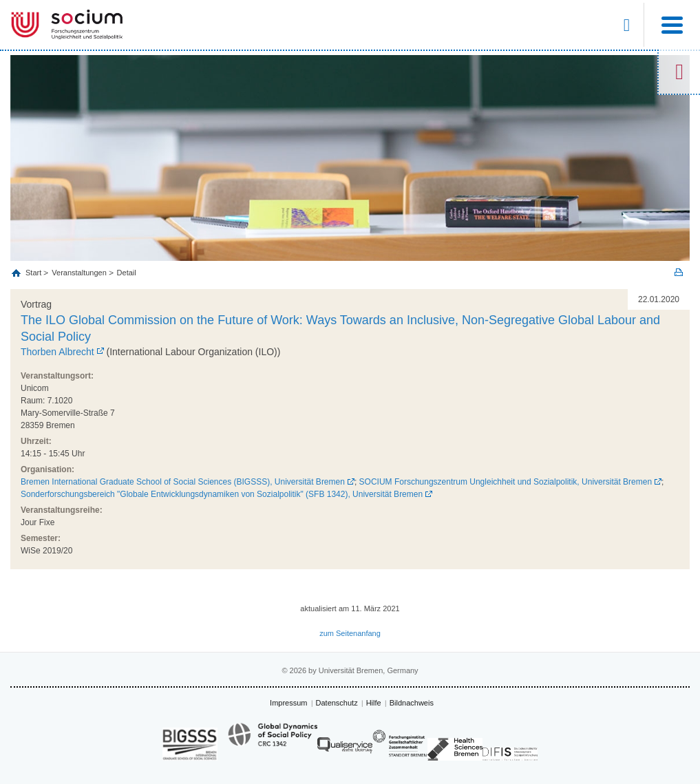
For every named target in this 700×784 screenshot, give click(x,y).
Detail (127, 273)
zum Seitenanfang (350, 633)
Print (679, 272)
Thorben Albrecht (57, 352)
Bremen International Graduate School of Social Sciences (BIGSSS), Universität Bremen (183, 482)
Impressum (288, 703)
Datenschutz (337, 703)
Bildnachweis (412, 703)
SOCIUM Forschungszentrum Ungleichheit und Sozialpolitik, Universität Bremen (506, 482)
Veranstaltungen (79, 273)
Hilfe (374, 703)
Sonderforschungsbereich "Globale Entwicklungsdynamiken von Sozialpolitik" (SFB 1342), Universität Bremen (222, 494)
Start (34, 273)
